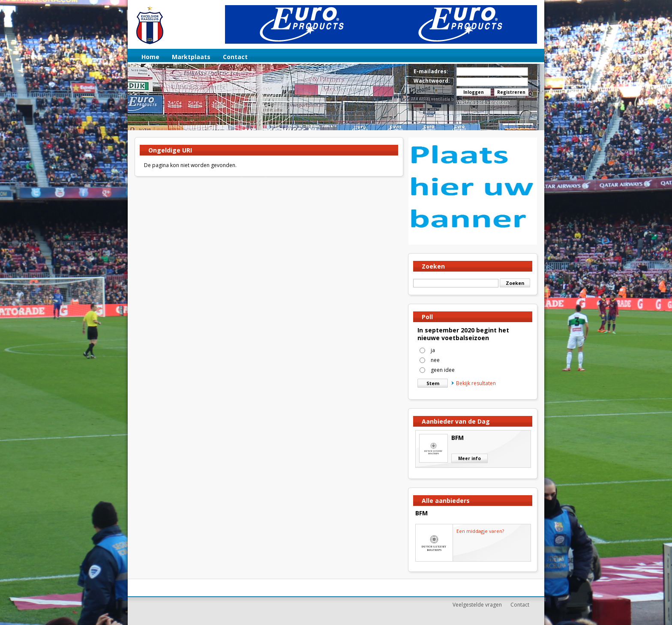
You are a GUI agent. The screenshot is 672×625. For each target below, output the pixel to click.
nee (435, 360)
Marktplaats (191, 57)
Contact (235, 57)
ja (433, 350)
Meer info (469, 458)
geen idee (443, 370)
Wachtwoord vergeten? (483, 102)
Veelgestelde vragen (477, 605)
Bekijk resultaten (474, 383)
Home (150, 57)
